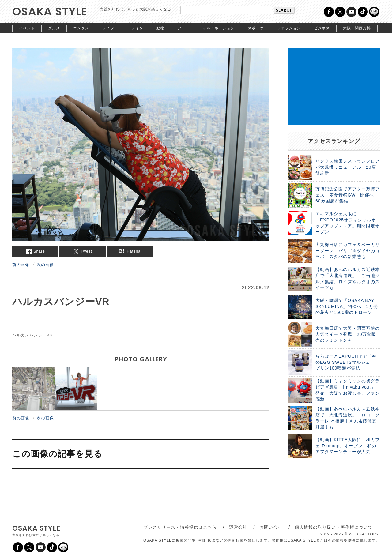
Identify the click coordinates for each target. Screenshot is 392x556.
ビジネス (322, 28)
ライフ (108, 28)
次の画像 (45, 265)
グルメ (54, 28)
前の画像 (21, 265)
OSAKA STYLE (50, 11)
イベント (27, 28)
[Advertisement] (334, 87)
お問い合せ (271, 527)
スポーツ (256, 28)
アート (184, 28)
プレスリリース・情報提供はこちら (180, 527)
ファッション (289, 28)
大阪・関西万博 (357, 28)
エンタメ (81, 28)
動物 (160, 28)
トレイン (135, 28)
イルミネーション (219, 28)
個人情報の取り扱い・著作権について (334, 527)
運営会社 (238, 527)
